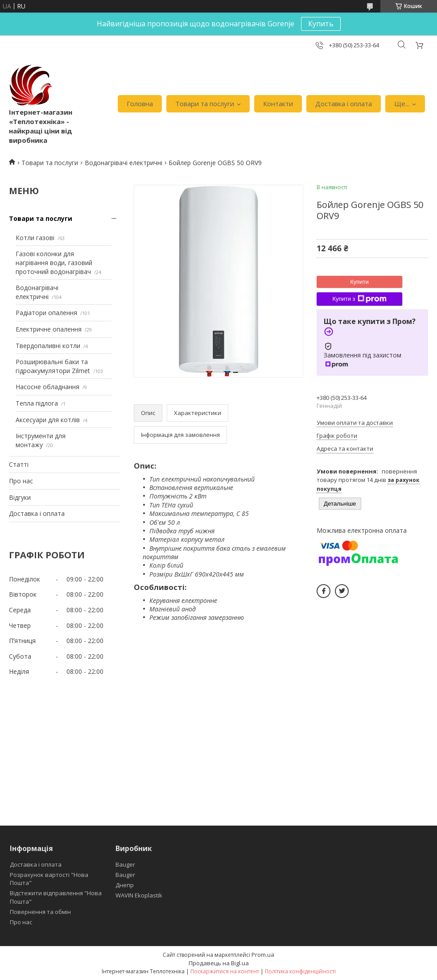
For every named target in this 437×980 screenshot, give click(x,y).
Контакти (278, 104)
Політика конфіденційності (300, 971)
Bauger (125, 864)
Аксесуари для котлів (48, 420)
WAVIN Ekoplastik (139, 895)
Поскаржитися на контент (225, 971)
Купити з (359, 299)
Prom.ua (263, 955)
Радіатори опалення (46, 313)
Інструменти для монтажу (41, 440)
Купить (321, 24)
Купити (359, 282)
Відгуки (20, 497)
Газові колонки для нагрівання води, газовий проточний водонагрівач (54, 262)
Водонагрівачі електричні (124, 163)
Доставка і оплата (344, 104)
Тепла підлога (37, 403)
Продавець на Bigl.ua (219, 963)
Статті (19, 464)
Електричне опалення (49, 329)
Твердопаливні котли (48, 346)
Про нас (21, 481)
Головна (140, 104)
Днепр (125, 885)
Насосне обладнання (47, 387)
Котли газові (35, 238)
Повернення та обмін (40, 912)
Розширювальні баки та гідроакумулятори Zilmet (53, 366)
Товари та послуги (205, 104)
